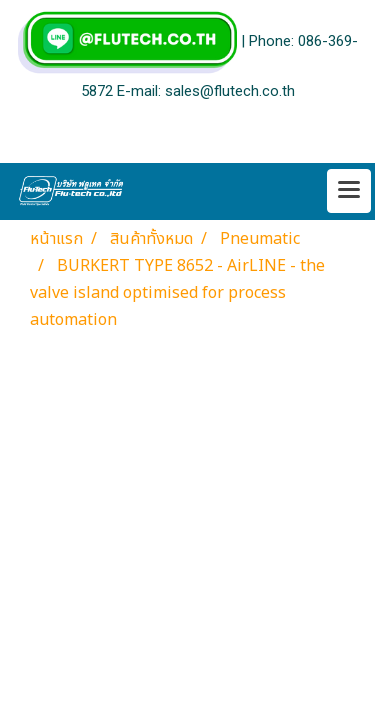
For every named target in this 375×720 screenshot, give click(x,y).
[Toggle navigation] (349, 191)
